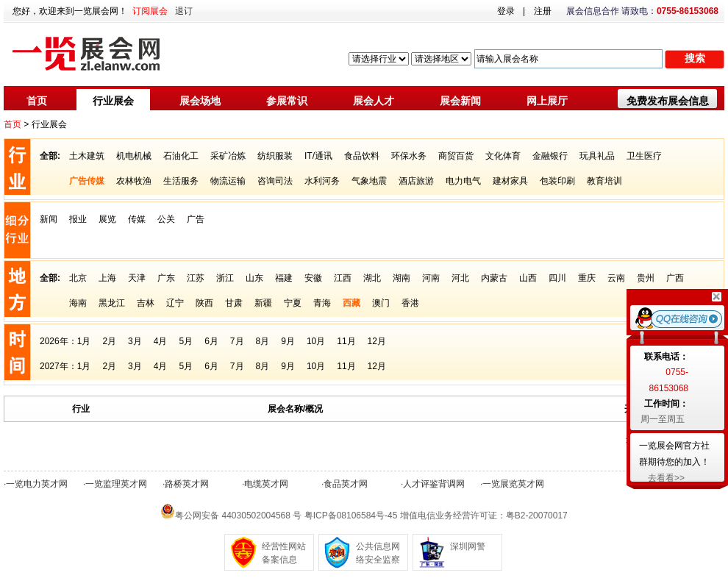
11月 (346, 341)
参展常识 (287, 101)
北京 (78, 278)
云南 (616, 278)
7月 (237, 341)
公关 (166, 219)
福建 (284, 278)
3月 (135, 341)
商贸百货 (456, 156)
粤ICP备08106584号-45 (351, 515)
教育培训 (604, 181)
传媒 (137, 219)
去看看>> (666, 478)
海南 (78, 303)
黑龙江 (112, 303)
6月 (211, 341)
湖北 (372, 278)
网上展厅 (547, 101)
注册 (543, 11)
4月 (161, 341)
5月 (186, 341)
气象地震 (369, 181)
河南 (431, 278)
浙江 (225, 278)
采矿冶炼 (228, 156)
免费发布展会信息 (668, 101)
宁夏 (293, 303)
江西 (343, 278)
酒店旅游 (416, 181)
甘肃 (234, 303)
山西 (528, 278)
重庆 (587, 278)
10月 (316, 341)
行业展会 (113, 101)
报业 (78, 219)
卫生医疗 (644, 156)
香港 (410, 303)
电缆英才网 (266, 484)
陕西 (204, 303)
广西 (675, 278)
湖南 (402, 278)
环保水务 (409, 156)
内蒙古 (494, 278)
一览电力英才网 (37, 484)
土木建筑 (87, 156)
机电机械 (134, 156)
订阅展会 (150, 11)
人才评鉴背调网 (434, 484)
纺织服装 (275, 156)
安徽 (313, 278)
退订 (184, 11)
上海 (107, 278)
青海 (322, 303)
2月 (109, 341)
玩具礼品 (597, 156)
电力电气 (463, 181)
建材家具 (510, 181)
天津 (137, 278)
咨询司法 (275, 181)
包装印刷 (557, 181)
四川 (557, 278)
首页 (37, 101)
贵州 (646, 278)
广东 (166, 278)
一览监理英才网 (116, 484)
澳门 (381, 303)
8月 (263, 341)
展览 (107, 219)
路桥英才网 (187, 484)
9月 (288, 341)
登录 (506, 11)
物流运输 (228, 181)
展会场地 (200, 101)
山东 (254, 278)
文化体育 (503, 156)
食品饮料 (362, 156)
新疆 (263, 303)
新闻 (49, 219)
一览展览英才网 (513, 484)
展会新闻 (460, 101)
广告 (196, 219)
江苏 (196, 278)
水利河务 (322, 181)
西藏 (351, 303)
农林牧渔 (134, 181)
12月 (377, 341)
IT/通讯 (318, 156)
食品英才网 (346, 484)
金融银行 (550, 156)
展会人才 (374, 101)
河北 (460, 278)
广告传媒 (87, 181)
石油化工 (181, 156)
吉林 (146, 303)
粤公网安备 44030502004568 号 (238, 515)
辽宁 (175, 303)
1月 (84, 341)
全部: (50, 156)
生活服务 (181, 181)
